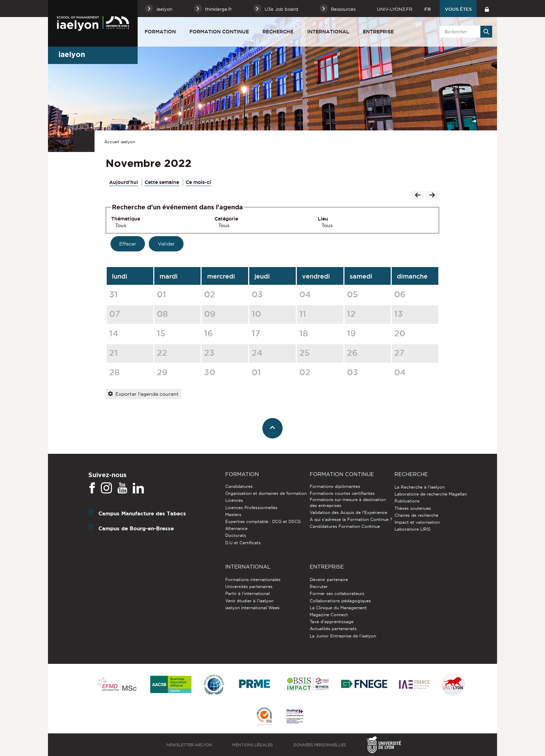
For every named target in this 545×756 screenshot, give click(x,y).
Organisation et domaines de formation (266, 493)
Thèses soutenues (413, 508)
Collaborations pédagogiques (340, 601)
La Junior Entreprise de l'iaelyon (343, 636)
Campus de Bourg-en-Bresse (136, 528)
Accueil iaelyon (120, 142)
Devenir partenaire (329, 580)
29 (162, 372)
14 (114, 333)
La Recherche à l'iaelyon (420, 487)
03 (257, 294)
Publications (407, 501)
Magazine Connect (329, 615)
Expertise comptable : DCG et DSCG (263, 521)
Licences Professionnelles (251, 508)
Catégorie (226, 219)
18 (304, 333)
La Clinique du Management (338, 608)
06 (400, 294)
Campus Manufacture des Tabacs (142, 513)
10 (256, 314)
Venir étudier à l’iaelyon (249, 601)
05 (352, 294)
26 (352, 353)
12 (351, 314)
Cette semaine (162, 182)
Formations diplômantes (335, 486)
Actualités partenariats (333, 629)
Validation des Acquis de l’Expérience (348, 512)
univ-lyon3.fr (394, 9)
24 (257, 353)
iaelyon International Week (253, 608)
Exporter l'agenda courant (143, 394)
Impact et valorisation (417, 522)
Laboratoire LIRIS (413, 529)
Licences (234, 500)
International (328, 32)
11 (303, 314)
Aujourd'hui (124, 182)
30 (210, 372)
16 (209, 333)
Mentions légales (253, 745)
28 (114, 372)
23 (209, 353)
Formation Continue (219, 32)
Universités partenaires (249, 586)
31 (113, 294)
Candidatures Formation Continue (345, 526)
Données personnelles (320, 745)
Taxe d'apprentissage (332, 622)
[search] (465, 32)
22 (162, 353)
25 (304, 353)
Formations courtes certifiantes (342, 493)
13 (398, 314)
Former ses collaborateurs (337, 593)
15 (161, 333)
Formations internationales (253, 580)
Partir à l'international (247, 593)
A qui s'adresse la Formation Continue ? (351, 519)
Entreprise (378, 32)
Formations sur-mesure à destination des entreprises (348, 502)
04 (305, 294)
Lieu (323, 219)
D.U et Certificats (243, 543)
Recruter (319, 586)
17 (256, 333)
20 (400, 333)
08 (162, 314)
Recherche (278, 32)
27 (399, 353)
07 (115, 314)
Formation (160, 32)
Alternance (236, 528)
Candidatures (239, 486)
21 (113, 353)
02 (210, 294)
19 (351, 333)
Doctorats (236, 535)
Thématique (126, 219)
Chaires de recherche (416, 515)
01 (161, 294)
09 (210, 314)
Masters (233, 514)
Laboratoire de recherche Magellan (431, 494)
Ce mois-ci (198, 182)
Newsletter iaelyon (189, 745)
